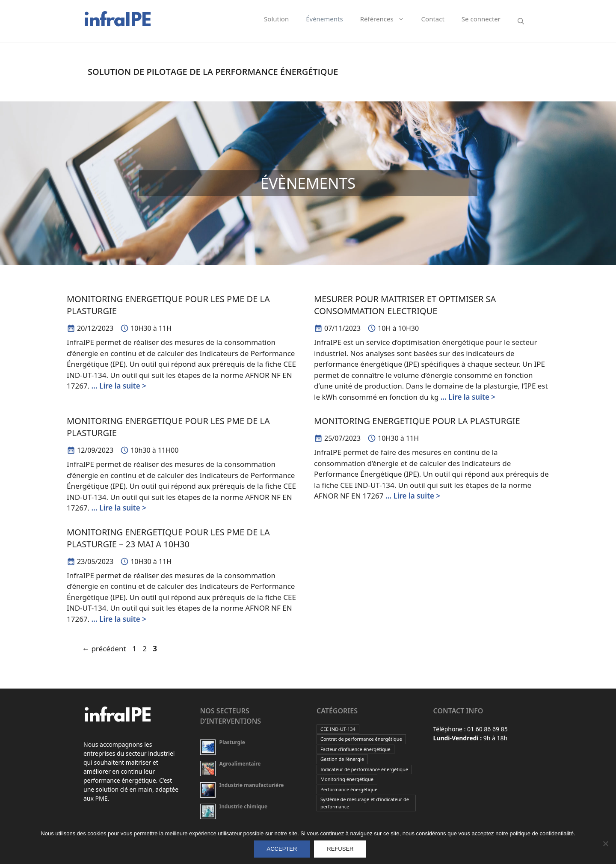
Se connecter (481, 19)
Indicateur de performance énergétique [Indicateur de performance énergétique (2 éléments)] (364, 769)
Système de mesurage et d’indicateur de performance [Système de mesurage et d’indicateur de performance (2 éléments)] (365, 803)
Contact (433, 19)
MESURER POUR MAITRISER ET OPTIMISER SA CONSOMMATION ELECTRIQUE (405, 305)
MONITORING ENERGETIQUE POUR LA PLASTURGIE (417, 421)
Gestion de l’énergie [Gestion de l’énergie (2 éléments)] (342, 759)
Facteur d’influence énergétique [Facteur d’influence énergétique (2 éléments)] (355, 749)
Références (386, 19)
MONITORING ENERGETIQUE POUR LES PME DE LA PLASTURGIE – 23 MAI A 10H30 (168, 538)
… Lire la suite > (119, 386)
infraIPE (117, 21)
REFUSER (340, 849)
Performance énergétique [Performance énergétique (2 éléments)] (349, 789)
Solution (276, 19)
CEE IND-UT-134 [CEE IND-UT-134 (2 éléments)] (338, 729)
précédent (104, 649)
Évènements (324, 19)
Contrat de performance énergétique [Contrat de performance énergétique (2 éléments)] (361, 739)
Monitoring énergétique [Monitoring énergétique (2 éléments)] (347, 779)
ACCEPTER (282, 849)
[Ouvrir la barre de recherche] (521, 21)
